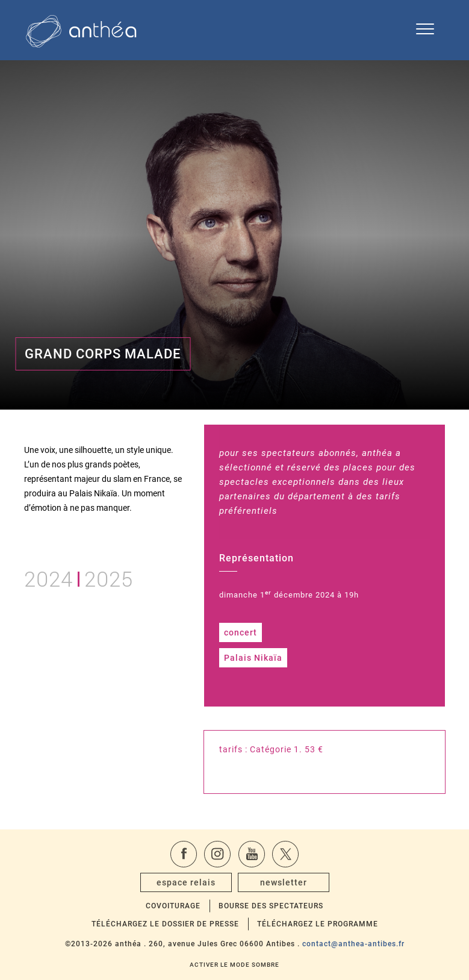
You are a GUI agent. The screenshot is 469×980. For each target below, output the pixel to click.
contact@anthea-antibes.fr (353, 944)
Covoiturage (173, 906)
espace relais (186, 882)
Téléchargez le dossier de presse (165, 924)
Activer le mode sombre (234, 965)
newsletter (284, 882)
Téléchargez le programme (318, 924)
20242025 (79, 577)
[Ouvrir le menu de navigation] (425, 30)
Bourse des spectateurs (271, 906)
